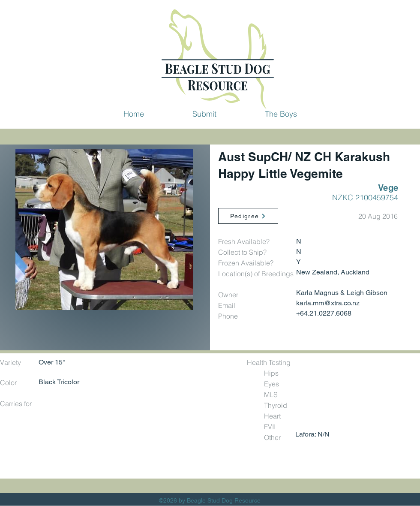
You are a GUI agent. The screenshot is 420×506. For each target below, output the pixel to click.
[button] (204, 114)
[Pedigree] (248, 216)
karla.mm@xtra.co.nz (328, 303)
